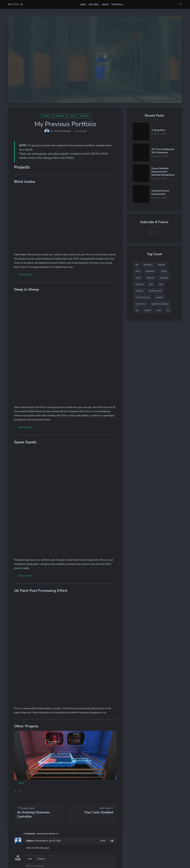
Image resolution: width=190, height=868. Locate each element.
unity (72, 116)
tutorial (148, 310)
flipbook (150, 278)
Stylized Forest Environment (160, 192)
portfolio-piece (155, 291)
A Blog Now (158, 130)
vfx (168, 310)
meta (161, 284)
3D (137, 265)
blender (161, 265)
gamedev (60, 116)
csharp (164, 271)
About (105, 5)
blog (138, 271)
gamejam (139, 284)
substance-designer (160, 304)
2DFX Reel (94, 5)
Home (83, 5)
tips (137, 310)
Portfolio (117, 5)
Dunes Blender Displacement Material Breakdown (163, 172)
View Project (25, 275)
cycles (138, 278)
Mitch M (16, 4)
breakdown (150, 271)
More (21, 783)
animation (148, 265)
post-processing (143, 297)
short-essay (141, 304)
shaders (46, 116)
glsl (151, 284)
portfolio (84, 116)
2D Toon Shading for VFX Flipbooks (163, 151)
